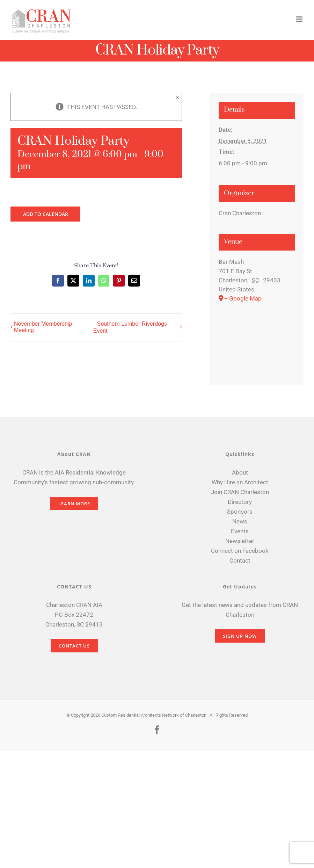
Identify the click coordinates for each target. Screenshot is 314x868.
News (240, 521)
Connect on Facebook (240, 551)
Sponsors (240, 512)
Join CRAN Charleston (240, 492)
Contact (240, 560)
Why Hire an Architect (240, 482)
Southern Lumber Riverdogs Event (130, 328)
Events (240, 531)
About (240, 472)
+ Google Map (243, 298)
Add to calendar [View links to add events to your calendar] (46, 214)
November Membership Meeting (43, 327)
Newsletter (240, 541)
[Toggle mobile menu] (300, 19)
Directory (240, 502)
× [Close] (178, 97)
